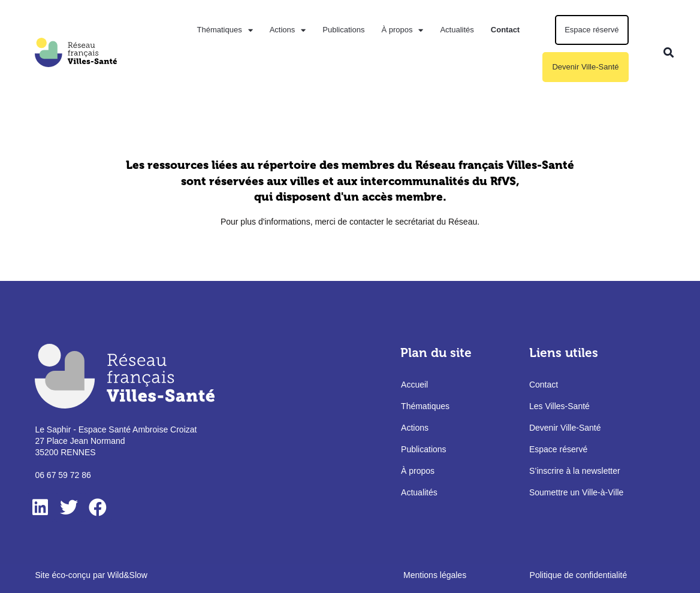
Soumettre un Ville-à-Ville (576, 492)
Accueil (414, 385)
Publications (343, 30)
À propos (402, 30)
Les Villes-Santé (559, 406)
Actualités (457, 30)
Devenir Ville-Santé (585, 67)
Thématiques (224, 30)
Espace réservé (592, 30)
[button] (669, 52)
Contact (505, 30)
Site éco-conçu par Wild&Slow (91, 575)
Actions (288, 30)
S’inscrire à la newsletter (575, 471)
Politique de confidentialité (579, 575)
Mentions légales (435, 575)
